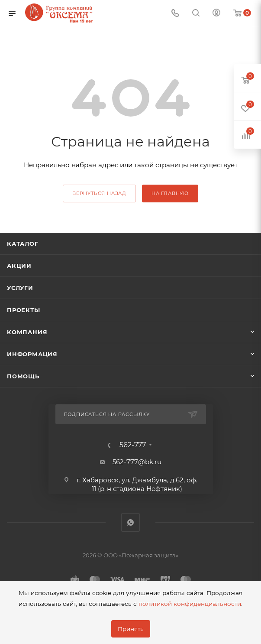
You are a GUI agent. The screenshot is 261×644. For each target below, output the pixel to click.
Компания (27, 332)
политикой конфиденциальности (190, 604)
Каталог (23, 244)
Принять (131, 629)
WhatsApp (130, 522)
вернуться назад (99, 193)
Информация (32, 354)
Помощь (23, 376)
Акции (19, 266)
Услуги (20, 288)
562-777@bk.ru (137, 462)
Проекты (24, 310)
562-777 (133, 445)
